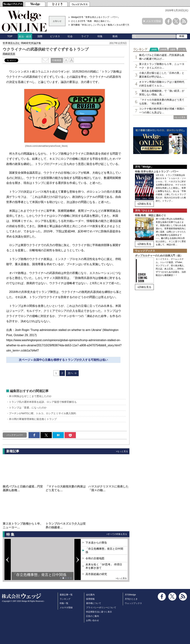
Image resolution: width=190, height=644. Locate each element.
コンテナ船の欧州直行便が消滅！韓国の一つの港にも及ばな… (162, 111)
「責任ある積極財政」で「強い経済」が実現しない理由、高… (162, 93)
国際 (40, 36)
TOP (10, 36)
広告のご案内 (92, 616)
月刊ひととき (131, 599)
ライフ (85, 36)
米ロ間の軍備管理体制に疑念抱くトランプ (33, 419)
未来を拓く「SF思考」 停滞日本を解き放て (104, 566)
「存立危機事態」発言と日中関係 (39, 575)
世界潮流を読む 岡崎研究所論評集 (22, 43)
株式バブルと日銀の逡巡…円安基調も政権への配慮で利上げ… (162, 57)
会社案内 (90, 595)
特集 (100, 36)
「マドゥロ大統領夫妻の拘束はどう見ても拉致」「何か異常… (162, 102)
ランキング (65, 599)
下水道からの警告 (96, 543)
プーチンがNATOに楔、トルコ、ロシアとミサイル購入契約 (42, 413)
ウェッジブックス (133, 603)
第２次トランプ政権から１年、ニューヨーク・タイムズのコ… (162, 66)
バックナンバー (15, 435)
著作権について (94, 603)
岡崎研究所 (9, 54)
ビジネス (55, 36)
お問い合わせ (92, 620)
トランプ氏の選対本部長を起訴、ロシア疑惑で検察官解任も (43, 402)
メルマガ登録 (153, 21)
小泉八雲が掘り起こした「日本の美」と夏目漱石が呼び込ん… (162, 75)
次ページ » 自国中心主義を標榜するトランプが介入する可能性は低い (63, 360)
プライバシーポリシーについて (101, 608)
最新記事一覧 (66, 595)
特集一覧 (64, 603)
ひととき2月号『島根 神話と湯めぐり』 (91, 21)
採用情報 (90, 599)
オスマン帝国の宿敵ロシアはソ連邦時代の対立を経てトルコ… (162, 84)
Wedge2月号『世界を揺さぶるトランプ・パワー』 (96, 17)
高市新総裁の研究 (96, 574)
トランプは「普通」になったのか (28, 408)
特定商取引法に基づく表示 (99, 612)
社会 (70, 36)
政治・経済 (25, 36)
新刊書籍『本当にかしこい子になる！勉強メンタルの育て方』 (101, 25)
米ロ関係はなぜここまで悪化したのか (30, 396)
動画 (115, 36)
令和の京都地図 (95, 558)
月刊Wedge (130, 595)
